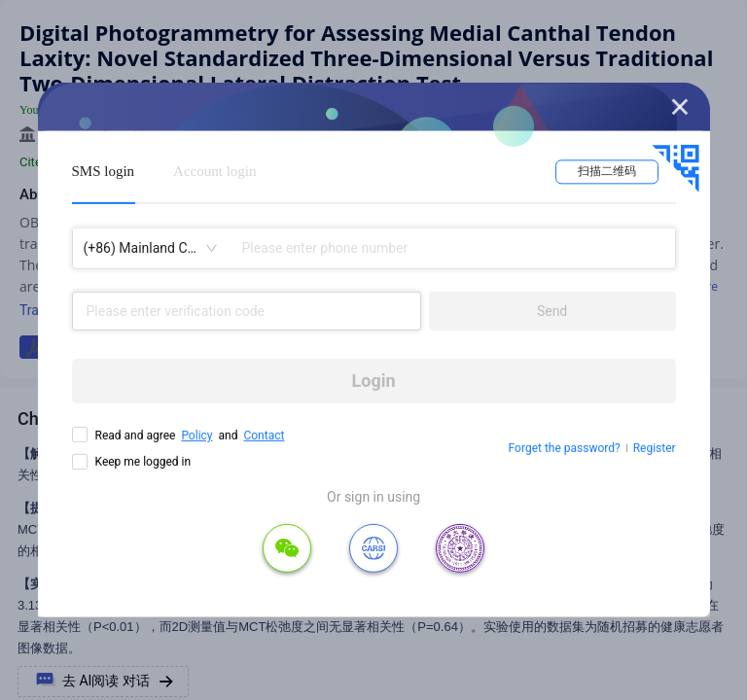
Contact (264, 436)
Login (374, 381)
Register (655, 448)
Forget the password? (565, 448)
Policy (196, 436)
